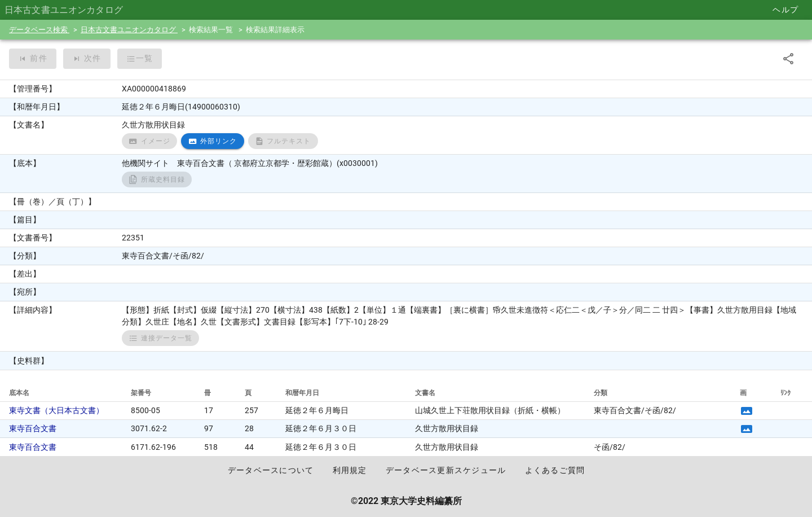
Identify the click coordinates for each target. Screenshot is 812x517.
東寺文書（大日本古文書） (56, 410)
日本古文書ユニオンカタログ (129, 30)
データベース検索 (39, 30)
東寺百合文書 (33, 428)
